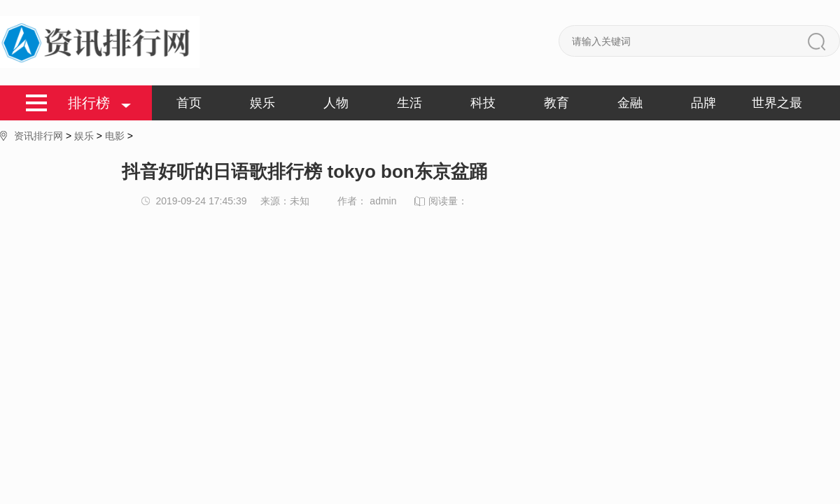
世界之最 (777, 103)
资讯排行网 (38, 136)
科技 (483, 103)
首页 (189, 103)
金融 (630, 103)
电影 (115, 136)
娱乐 (262, 103)
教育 (556, 103)
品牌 (703, 103)
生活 (409, 103)
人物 (336, 103)
